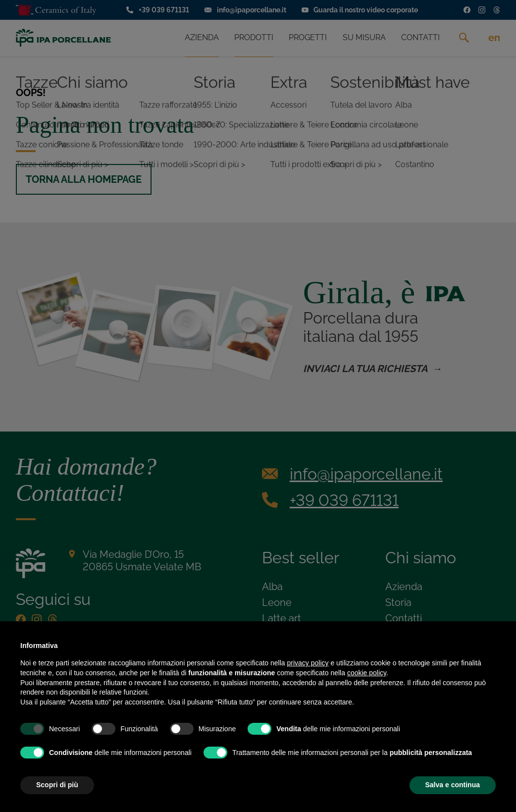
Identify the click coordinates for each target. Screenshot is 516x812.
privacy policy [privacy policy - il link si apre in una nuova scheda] (308, 663)
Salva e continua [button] (453, 785)
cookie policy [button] (367, 673)
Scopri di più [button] (57, 785)
